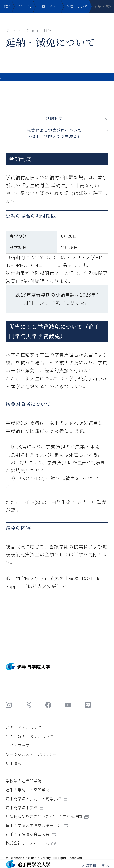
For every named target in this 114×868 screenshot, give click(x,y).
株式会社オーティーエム (31, 843)
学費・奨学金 (49, 7)
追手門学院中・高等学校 (31, 790)
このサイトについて (23, 728)
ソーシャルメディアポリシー (31, 755)
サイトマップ (18, 746)
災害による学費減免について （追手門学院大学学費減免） (54, 132)
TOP (7, 7)
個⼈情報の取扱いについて (29, 737)
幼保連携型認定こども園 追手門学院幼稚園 (47, 817)
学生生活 (24, 7)
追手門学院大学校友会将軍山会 (37, 826)
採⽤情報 (14, 763)
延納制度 (54, 117)
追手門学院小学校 (25, 808)
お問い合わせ (26, 686)
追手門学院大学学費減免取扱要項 (57, 603)
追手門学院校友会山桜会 (31, 834)
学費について (77, 7)
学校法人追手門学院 (27, 781)
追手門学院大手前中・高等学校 (37, 799)
